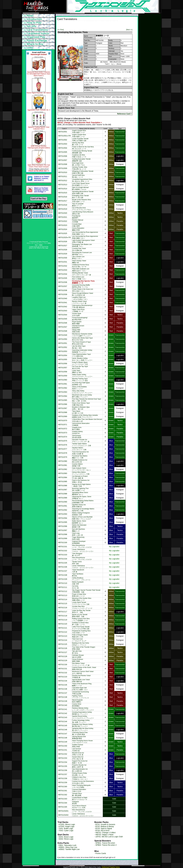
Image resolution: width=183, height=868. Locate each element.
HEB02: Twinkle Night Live (69, 849)
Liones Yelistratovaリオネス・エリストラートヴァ (83, 550)
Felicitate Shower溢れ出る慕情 (78, 656)
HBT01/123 (63, 636)
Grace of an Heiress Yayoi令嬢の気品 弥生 (81, 404)
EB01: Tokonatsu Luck (68, 845)
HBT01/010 (63, 172)
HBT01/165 (63, 807)
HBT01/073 (63, 433)
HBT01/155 (63, 766)
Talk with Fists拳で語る (77, 652)
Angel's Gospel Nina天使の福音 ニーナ (79, 131)
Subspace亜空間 (75, 803)
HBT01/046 (63, 323)
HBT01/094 (63, 518)
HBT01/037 (63, 286)
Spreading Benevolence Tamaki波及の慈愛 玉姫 (83, 193)
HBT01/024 (63, 229)
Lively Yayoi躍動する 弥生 (77, 371)
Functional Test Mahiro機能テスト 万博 (80, 457)
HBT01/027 (63, 246)
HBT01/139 (63, 701)
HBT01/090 (63, 502)
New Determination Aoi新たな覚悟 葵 (80, 770)
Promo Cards (101, 853)
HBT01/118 (63, 616)
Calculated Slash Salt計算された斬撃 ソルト (80, 689)
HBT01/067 (63, 408)
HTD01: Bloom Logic (67, 824)
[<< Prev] (61, 30)
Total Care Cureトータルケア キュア (79, 640)
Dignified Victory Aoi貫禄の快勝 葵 (79, 506)
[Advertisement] (87, 25)
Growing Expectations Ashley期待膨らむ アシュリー (82, 713)
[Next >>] (129, 30)
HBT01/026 (63, 241)
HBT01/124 (63, 640)
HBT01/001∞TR (64, 136)
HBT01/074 (63, 437)
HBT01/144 (63, 721)
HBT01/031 (63, 262)
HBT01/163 (63, 799)
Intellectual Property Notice (111, 867)
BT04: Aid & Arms (102, 831)
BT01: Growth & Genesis (105, 824)
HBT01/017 (63, 201)
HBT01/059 (63, 376)
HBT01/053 (63, 351)
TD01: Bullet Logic (66, 828)
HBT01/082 (63, 469)
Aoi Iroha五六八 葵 (75, 587)
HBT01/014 (63, 189)
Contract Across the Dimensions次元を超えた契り (83, 782)
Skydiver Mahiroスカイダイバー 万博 (79, 449)
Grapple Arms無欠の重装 (77, 428)
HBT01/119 (63, 620)
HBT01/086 (63, 486)
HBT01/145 (63, 726)
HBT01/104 (63, 559)
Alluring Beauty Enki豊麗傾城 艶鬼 (79, 738)
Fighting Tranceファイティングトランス (80, 697)
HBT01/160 (63, 787)
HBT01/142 (63, 713)
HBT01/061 (63, 384)
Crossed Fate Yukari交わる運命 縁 (79, 249)
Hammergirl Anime (39, 54)
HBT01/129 (63, 660)
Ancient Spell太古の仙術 (77, 315)
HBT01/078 (63, 453)
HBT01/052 (63, 347)
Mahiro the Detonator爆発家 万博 (79, 526)
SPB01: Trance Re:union (105, 843)
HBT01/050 (63, 339)
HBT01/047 (63, 327)
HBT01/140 (63, 705)
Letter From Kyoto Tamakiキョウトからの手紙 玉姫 (81, 628)
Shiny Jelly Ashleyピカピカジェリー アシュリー (82, 392)
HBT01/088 (63, 494)
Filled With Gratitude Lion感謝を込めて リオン (81, 270)
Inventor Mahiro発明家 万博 (77, 465)
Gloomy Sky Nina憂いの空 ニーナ (78, 144)
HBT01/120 (63, 624)
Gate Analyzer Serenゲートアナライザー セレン (81, 469)
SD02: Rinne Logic (66, 839)
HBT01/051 (63, 343)
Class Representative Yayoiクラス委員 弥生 (81, 355)
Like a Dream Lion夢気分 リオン (78, 258)
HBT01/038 (63, 290)
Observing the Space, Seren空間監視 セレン (82, 498)
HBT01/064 (63, 396)
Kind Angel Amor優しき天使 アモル (78, 164)
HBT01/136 (63, 689)
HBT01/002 (63, 140)
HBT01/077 (63, 449)
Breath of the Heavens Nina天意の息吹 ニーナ (81, 201)
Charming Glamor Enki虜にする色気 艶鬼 (80, 733)
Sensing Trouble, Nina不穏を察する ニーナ (80, 168)
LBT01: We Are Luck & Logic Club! (109, 837)
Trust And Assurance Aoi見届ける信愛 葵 (80, 453)
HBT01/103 (63, 555)
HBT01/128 (63, 656)
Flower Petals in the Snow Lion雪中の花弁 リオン (83, 290)
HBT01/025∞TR (64, 237)
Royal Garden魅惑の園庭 (77, 323)
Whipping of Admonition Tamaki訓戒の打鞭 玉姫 (83, 172)
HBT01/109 (63, 579)
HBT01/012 (63, 180)
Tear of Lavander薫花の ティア (78, 205)
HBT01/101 (63, 547)
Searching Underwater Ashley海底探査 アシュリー (82, 351)
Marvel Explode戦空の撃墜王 (77, 701)
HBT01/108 (63, 575)
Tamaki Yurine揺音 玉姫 (77, 563)
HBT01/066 (63, 404)
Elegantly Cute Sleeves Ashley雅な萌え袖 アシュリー (82, 725)
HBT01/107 (63, 571)
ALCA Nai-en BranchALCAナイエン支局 (79, 807)
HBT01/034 (63, 274)
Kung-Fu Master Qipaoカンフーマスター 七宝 (80, 363)
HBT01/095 (63, 522)
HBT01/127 (63, 652)
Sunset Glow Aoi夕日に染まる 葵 (78, 758)
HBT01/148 (63, 738)
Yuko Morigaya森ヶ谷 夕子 (77, 554)
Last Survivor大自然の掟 (77, 750)
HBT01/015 (63, 193)
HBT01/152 (63, 754)
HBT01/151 (63, 750)
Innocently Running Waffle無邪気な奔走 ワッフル (81, 286)
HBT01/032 (63, 266)
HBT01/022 (63, 221)
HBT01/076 (63, 445)
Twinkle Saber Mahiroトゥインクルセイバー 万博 (81, 445)
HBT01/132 (63, 673)
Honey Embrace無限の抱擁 (78, 660)
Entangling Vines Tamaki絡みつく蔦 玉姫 (80, 197)
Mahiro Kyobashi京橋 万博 (78, 583)
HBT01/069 (63, 416)
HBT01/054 (63, 355)
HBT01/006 (63, 156)
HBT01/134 (63, 681)
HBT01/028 (63, 250)
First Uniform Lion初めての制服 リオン (79, 278)
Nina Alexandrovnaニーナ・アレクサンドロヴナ (82, 546)
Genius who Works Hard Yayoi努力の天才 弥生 (82, 339)
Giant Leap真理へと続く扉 (77, 534)
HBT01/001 (63, 132)
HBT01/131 (63, 669)
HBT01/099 (63, 538)
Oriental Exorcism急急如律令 (78, 327)
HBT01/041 (63, 303)
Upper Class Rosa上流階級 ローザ (78, 310)
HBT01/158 (63, 778)
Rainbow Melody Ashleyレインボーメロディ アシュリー (83, 709)
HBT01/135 (63, 685)
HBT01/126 (63, 648)
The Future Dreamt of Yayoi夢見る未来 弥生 (81, 343)
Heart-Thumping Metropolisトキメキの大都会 (81, 786)
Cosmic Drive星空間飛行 (77, 705)
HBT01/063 (63, 392)
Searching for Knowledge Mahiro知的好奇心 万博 (83, 510)
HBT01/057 (63, 368)
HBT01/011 (63, 176)
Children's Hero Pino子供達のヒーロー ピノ (80, 778)
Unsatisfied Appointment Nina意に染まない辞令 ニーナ (82, 180)
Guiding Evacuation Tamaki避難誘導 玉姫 (81, 160)
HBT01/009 (63, 168)
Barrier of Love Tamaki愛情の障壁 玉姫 (80, 616)
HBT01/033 (63, 270)
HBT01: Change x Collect (105, 833)
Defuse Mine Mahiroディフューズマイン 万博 (81, 473)
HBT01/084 (63, 477)
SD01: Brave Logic (66, 837)
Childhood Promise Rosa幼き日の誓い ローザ (81, 266)
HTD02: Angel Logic (67, 826)
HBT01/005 (63, 152)
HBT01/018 (63, 205)
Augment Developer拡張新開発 (79, 542)
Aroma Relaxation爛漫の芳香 (78, 229)
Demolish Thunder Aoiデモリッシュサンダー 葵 (81, 441)
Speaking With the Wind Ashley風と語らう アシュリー (83, 729)
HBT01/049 (63, 335)
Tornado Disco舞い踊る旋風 (77, 794)
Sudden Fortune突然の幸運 (78, 746)
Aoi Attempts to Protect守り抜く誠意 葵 (80, 477)
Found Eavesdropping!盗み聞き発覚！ (80, 319)
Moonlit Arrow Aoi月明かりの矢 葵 (78, 754)
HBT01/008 (63, 164)
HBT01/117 (63, 612)
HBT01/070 (63, 420)
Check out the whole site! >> (39, 171)
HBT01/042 (63, 307)
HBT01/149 (63, 742)
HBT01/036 (63, 282)
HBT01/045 (63, 319)
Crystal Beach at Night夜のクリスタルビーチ (80, 799)
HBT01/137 (63, 693)
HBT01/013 (63, 185)
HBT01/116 (63, 608)
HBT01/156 (63, 770)
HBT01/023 (63, 225)
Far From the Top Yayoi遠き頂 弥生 (80, 367)
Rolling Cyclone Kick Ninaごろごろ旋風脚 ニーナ (81, 620)
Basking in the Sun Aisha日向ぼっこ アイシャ (81, 644)
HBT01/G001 (63, 811)
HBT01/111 (63, 587)
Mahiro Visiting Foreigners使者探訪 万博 (81, 514)
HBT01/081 (63, 465)
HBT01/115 (63, 603)
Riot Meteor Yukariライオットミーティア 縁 (81, 664)
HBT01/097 (63, 530)
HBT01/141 (63, 709)
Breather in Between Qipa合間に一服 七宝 (81, 408)
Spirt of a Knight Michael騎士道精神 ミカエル (80, 188)
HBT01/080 (63, 461)
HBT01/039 (63, 294)
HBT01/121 (63, 628)
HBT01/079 (63, 457)
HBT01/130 (63, 665)
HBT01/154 (63, 762)
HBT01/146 (63, 730)
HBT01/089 (63, 498)
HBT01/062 (63, 388)
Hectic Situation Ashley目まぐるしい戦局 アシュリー (82, 359)
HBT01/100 (63, 542)
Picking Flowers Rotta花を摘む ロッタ (79, 774)
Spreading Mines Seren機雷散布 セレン (80, 493)
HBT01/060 (63, 380)
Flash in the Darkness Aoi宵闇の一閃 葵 (81, 481)
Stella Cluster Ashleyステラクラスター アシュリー (82, 376)
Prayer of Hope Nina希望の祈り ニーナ (79, 595)
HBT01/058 (63, 372)
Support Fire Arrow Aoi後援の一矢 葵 (80, 762)
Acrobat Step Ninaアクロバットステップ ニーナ (82, 607)
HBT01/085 (63, 481)
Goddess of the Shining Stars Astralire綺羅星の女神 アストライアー (85, 416)
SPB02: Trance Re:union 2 (106, 845)
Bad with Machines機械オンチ (78, 530)
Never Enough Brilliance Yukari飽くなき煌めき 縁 (83, 294)
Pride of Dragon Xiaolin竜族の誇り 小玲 (80, 636)
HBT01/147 (63, 734)
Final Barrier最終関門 (76, 217)
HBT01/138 (63, 697)
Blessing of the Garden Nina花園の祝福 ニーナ (82, 599)
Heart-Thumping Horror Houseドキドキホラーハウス (82, 742)
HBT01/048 (63, 331)
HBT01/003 (63, 144)
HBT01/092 (63, 510)
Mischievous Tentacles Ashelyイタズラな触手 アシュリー (82, 335)
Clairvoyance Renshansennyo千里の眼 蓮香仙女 (82, 306)
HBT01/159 (63, 782)
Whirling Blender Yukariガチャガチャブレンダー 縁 (81, 274)
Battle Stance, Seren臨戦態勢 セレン (79, 522)
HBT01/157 (63, 774)
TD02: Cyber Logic (66, 831)
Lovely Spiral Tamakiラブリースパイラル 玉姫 (81, 603)
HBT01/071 (63, 425)
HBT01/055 (63, 359)
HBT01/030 (63, 258)
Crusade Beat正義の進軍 (77, 225)
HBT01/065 (63, 400)
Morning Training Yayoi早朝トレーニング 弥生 (80, 380)
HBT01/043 (63, 311)
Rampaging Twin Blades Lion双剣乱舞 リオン (82, 245)
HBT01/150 (63, 746)
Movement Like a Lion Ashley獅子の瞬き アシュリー (82, 396)
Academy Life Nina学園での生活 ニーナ (79, 156)
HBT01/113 (63, 595)
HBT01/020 (63, 213)
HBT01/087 (63, 490)
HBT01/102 (63, 551)
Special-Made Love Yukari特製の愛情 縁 (81, 681)
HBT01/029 (63, 254)
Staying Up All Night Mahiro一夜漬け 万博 (81, 485)
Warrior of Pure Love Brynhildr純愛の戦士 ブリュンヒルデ (82, 518)
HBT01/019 (63, 209)
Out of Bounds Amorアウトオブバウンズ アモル (81, 209)
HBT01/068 (63, 412)
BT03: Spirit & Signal (104, 828)
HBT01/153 (63, 758)
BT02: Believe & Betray (105, 826)
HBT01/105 (63, 563)
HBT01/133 (63, 677)
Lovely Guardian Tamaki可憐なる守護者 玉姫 (80, 140)
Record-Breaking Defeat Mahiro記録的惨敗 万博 (83, 502)
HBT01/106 (63, 567)
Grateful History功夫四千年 (77, 432)
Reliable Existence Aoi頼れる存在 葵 (80, 461)
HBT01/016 (63, 197)
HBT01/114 (63, 599)
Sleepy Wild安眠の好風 (76, 331)
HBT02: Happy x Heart (104, 835)
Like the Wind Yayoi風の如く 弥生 (79, 347)
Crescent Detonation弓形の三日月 (79, 790)
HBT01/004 (63, 148)
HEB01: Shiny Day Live (68, 847)
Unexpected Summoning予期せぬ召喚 (80, 693)
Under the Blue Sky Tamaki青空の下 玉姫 (81, 611)
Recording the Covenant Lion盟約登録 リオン (82, 254)
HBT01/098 (63, 534)
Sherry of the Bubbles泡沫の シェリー (79, 388)
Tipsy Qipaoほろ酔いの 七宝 (78, 412)
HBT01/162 (63, 795)
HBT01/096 (63, 526)
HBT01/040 (63, 298)
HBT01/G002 (63, 815)
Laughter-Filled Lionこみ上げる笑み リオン (80, 298)
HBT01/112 (63, 591)
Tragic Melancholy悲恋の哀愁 (78, 538)
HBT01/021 (63, 217)
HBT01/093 (63, 514)
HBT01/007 (63, 160)
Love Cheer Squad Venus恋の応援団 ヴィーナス (81, 184)
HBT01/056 (63, 364)
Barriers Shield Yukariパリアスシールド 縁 (79, 302)
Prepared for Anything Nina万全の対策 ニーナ (81, 632)
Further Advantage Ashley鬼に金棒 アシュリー (81, 721)
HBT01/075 (63, 441)
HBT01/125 (63, 644)
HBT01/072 (63, 429)
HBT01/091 (63, 506)
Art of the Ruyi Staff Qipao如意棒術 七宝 (81, 384)
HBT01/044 (63, 315)
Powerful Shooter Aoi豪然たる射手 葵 (79, 766)
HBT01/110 (63, 583)
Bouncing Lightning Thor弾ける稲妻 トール (80, 489)
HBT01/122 (63, 632)
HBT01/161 (63, 791)
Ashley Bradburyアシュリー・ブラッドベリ (81, 579)
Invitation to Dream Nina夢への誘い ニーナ (80, 624)
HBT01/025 (63, 233)
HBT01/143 (63, 717)
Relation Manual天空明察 (78, 221)
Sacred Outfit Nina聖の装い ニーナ (78, 176)
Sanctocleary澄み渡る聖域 (77, 437)
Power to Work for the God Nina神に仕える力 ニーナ (83, 148)
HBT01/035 (63, 278)
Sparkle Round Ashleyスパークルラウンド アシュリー (83, 717)
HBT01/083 (63, 473)
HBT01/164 (63, 803)
